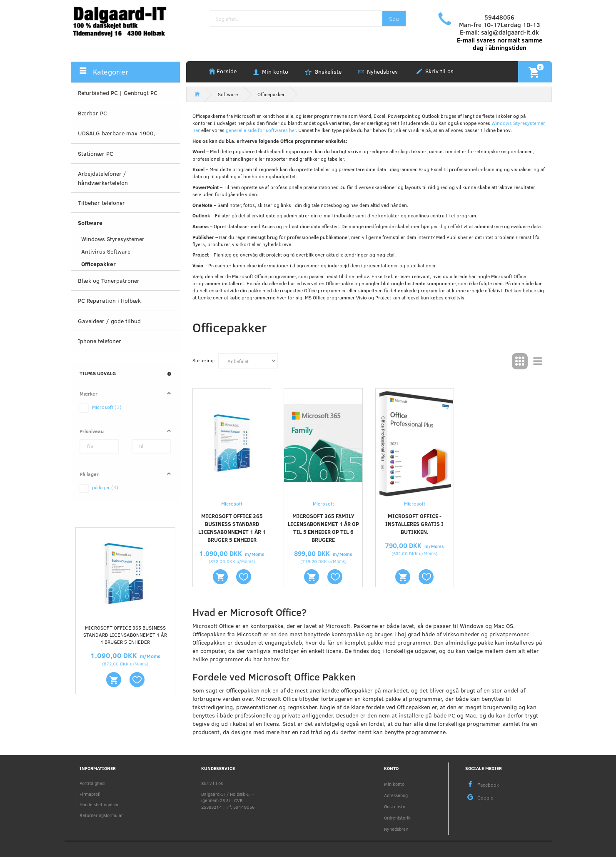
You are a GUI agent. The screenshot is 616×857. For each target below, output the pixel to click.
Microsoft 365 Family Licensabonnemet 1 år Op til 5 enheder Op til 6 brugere (323, 528)
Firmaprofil (91, 794)
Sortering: (204, 360)
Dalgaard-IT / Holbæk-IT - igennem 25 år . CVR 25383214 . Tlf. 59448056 (228, 800)
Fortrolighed (92, 783)
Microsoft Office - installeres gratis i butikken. (414, 524)
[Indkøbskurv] (535, 72)
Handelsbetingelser (99, 804)
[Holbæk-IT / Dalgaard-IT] (126, 21)
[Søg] (394, 19)
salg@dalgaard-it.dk (510, 32)
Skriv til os (439, 71)
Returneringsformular (101, 815)
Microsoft (232, 503)
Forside (227, 71)
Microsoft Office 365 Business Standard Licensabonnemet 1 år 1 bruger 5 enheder (125, 635)
